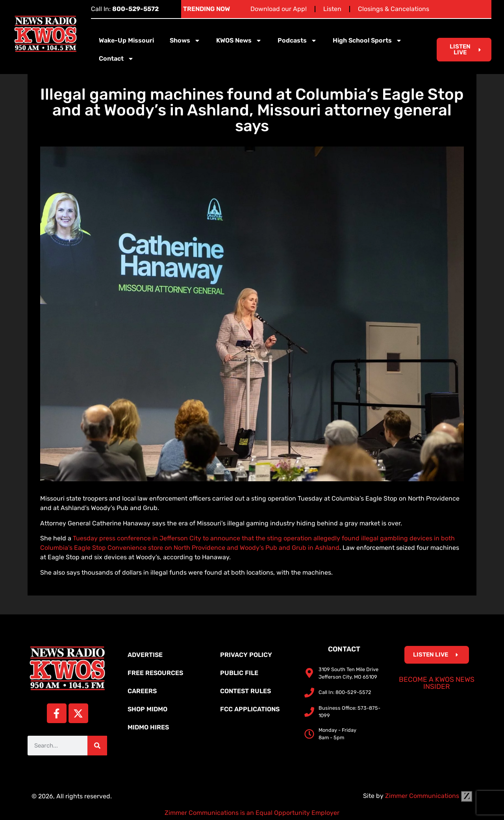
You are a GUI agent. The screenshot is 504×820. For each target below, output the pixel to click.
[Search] (97, 746)
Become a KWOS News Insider (437, 683)
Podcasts (297, 41)
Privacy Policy (246, 655)
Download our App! (279, 9)
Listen (332, 9)
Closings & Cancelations (394, 9)
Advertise (145, 655)
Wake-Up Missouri (126, 40)
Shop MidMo (147, 709)
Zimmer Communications (429, 796)
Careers (142, 691)
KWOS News (239, 41)
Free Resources (155, 673)
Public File (239, 673)
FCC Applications (250, 709)
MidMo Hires (148, 727)
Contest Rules (246, 691)
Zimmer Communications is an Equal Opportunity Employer (252, 813)
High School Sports (367, 41)
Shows (185, 41)
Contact (116, 59)
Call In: (125, 9)
